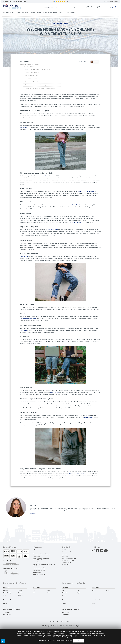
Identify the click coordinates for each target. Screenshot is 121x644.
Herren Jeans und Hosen (70, 583)
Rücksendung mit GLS (39, 570)
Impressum (36, 552)
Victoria (94, 62)
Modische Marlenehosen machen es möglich (37, 69)
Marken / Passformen (68, 560)
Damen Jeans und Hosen (12, 583)
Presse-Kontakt (66, 552)
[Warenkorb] (113, 7)
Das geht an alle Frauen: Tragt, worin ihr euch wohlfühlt (40, 88)
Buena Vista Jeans (8, 600)
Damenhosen (24, 127)
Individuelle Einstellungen (45, 640)
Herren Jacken (67, 609)
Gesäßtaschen (89, 417)
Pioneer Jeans (66, 600)
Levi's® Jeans (95, 587)
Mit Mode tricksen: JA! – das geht (30, 65)
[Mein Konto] (90, 7)
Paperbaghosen (25, 402)
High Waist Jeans (53, 230)
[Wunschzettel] (102, 7)
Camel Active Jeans (97, 600)
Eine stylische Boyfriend (32, 79)
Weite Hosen (24, 257)
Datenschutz (36, 556)
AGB (34, 550)
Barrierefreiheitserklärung (40, 562)
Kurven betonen (54, 392)
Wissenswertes (61, 23)
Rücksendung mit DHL (39, 568)
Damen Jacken (8, 609)
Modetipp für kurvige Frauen (86, 191)
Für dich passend (29, 66)
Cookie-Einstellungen (39, 574)
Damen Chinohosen (77, 205)
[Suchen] (74, 7)
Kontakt (64, 550)
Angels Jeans (36, 587)
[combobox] (58, 7)
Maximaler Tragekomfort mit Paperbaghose (37, 85)
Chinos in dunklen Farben (32, 73)
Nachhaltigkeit (37, 572)
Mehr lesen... (34, 513)
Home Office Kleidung (75, 222)
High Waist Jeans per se (32, 76)
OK (79, 641)
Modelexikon (66, 564)
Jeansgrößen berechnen (69, 558)
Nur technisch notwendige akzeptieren (63, 640)
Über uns (65, 554)
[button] (3, 641)
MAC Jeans (6, 587)
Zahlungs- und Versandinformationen (43, 554)
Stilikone (46, 176)
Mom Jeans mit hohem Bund (33, 82)
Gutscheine (65, 556)
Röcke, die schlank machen (77, 474)
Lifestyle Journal (67, 562)
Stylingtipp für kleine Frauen (28, 319)
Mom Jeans (24, 330)
